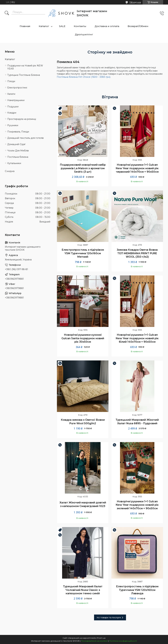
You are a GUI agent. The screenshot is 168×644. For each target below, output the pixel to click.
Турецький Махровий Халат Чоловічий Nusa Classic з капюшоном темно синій (83, 590)
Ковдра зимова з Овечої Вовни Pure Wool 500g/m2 (83, 422)
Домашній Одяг (16, 144)
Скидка (10, 171)
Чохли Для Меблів (18, 151)
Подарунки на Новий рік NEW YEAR (25, 67)
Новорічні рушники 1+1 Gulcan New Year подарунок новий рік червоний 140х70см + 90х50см (137, 168)
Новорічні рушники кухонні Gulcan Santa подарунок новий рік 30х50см (83, 338)
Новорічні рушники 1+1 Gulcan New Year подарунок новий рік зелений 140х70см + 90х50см (137, 505)
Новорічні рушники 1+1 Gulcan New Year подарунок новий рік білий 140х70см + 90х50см (137, 338)
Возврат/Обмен (138, 26)
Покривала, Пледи (18, 132)
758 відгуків (135, 2)
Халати (11, 94)
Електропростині (17, 88)
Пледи (11, 81)
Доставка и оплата (107, 26)
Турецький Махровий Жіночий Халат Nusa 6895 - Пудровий (137, 422)
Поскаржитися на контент (94, 641)
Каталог (44, 26)
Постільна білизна (18, 157)
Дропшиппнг (84, 34)
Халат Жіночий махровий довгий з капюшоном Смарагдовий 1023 (83, 504)
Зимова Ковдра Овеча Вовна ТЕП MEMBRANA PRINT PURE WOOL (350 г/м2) (137, 253)
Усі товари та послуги (109, 617)
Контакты (80, 26)
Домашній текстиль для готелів (25, 138)
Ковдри (12, 113)
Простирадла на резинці (22, 119)
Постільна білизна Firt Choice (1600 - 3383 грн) (84, 77)
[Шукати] (7, 13)
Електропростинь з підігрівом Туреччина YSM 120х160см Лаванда (137, 590)
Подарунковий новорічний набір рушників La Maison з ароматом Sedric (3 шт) (83, 168)
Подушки (13, 107)
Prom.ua (101, 638)
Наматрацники (16, 100)
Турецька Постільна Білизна (24, 75)
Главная (25, 26)
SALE (62, 26)
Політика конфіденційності (123, 641)
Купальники (14, 163)
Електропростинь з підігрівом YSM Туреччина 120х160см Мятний (83, 253)
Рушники (13, 125)
